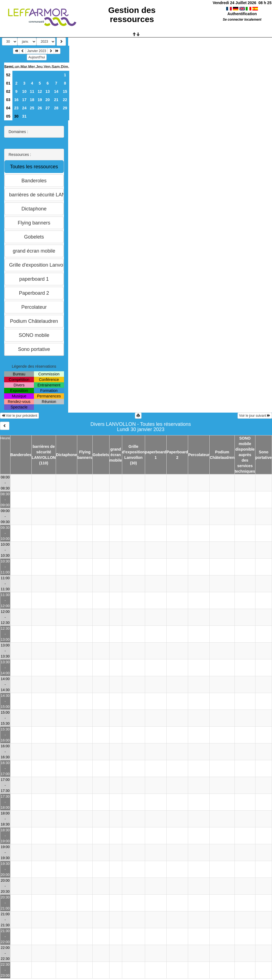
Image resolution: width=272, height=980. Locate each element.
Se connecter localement (242, 20)
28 (56, 108)
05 (8, 116)
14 (56, 91)
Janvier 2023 (37, 51)
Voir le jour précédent (19, 416)
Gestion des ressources (132, 15)
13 (48, 91)
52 (8, 75)
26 (40, 108)
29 (65, 108)
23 (17, 108)
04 (8, 108)
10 (24, 91)
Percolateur (199, 455)
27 (48, 108)
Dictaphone (66, 455)
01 (8, 83)
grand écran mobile (116, 455)
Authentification (242, 14)
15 (65, 91)
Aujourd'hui (37, 57)
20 (48, 100)
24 (24, 108)
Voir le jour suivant (255, 416)
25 (32, 108)
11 (32, 91)
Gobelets (101, 455)
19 (40, 100)
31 (24, 116)
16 (17, 100)
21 (56, 100)
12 (40, 91)
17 (24, 100)
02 (8, 91)
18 (32, 100)
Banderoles (21, 455)
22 (65, 100)
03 (8, 100)
